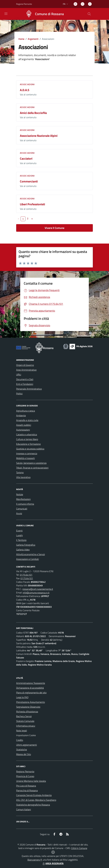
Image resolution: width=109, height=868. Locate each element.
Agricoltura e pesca (26, 411)
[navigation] (6, 14)
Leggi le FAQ (22, 697)
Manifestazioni (23, 499)
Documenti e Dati (25, 379)
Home (21, 39)
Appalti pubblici (24, 425)
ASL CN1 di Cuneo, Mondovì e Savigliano (36, 800)
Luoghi (19, 535)
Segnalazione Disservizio (28, 707)
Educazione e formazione (28, 444)
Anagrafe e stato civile (27, 420)
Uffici (19, 375)
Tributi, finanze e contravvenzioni (32, 468)
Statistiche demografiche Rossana (33, 805)
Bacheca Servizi (24, 716)
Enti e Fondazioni (25, 384)
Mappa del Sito (24, 754)
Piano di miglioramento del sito (31, 693)
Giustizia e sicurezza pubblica (30, 449)
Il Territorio (21, 540)
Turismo (20, 472)
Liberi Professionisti (32, 204)
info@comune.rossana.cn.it (36, 593)
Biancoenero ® (35, 860)
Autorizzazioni (23, 430)
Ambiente (21, 415)
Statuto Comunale (25, 721)
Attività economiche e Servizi (31, 554)
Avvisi (19, 513)
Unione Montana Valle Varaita (31, 781)
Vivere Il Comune (54, 228)
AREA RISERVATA (53, 863)
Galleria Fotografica (26, 545)
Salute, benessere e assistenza (31, 463)
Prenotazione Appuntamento (31, 702)
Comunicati (22, 509)
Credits (20, 740)
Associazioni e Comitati (27, 559)
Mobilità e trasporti (25, 458)
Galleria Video (23, 550)
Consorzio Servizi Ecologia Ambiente (34, 795)
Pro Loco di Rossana (26, 786)
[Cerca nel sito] (89, 14)
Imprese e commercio (27, 453)
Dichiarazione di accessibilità (30, 688)
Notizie (20, 494)
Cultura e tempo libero (27, 439)
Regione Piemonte (25, 771)
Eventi (19, 531)
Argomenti (33, 39)
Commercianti (29, 181)
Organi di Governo (25, 365)
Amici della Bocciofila (33, 113)
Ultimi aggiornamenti (27, 745)
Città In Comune (79, 848)
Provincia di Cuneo (25, 776)
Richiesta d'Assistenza (27, 712)
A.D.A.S (25, 90)
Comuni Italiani (24, 809)
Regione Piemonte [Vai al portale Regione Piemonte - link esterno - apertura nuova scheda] (24, 4)
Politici (19, 394)
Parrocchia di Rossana (27, 790)
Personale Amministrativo (29, 389)
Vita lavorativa (23, 477)
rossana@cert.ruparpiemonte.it (38, 589)
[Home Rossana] (43, 14)
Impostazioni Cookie (26, 735)
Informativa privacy (26, 726)
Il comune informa (25, 504)
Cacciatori (26, 158)
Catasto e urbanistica (27, 434)
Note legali (22, 731)
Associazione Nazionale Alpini (39, 136)
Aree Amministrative (26, 370)
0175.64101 (26, 575)
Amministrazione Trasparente (31, 683)
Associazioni (27, 84)
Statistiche (22, 749)
